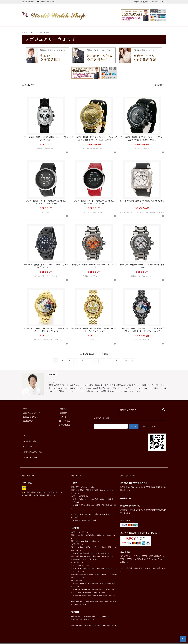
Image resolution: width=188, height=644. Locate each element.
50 (126, 360)
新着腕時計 (48, 22)
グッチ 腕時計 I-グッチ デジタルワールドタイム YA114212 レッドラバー (94, 201)
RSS (24, 442)
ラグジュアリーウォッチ (39, 32)
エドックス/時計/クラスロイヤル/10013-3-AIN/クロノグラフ (142, 201)
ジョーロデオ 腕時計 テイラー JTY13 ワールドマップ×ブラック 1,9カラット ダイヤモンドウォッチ (142, 329)
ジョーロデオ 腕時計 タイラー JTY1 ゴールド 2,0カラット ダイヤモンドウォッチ (94, 329)
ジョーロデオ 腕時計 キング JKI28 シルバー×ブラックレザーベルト (46, 137)
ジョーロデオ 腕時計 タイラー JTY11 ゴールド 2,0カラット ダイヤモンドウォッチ (46, 329)
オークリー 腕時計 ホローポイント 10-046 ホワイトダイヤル (142, 265)
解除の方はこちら (150, 425)
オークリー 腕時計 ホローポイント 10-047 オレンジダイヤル (94, 265)
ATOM (30, 442)
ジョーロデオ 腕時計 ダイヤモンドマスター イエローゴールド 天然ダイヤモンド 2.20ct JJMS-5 (94, 137)
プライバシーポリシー (32, 450)
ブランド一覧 (103, 22)
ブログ (25, 434)
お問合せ (159, 22)
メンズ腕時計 (66, 22)
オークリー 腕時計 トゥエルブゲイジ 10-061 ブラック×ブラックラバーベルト (46, 265)
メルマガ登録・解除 (31, 438)
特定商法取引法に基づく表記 (35, 446)
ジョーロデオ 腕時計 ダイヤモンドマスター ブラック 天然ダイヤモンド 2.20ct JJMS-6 (142, 137)
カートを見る (141, 22)
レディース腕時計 (85, 22)
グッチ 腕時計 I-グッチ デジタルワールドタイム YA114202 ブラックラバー (47, 201)
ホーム (29, 22)
